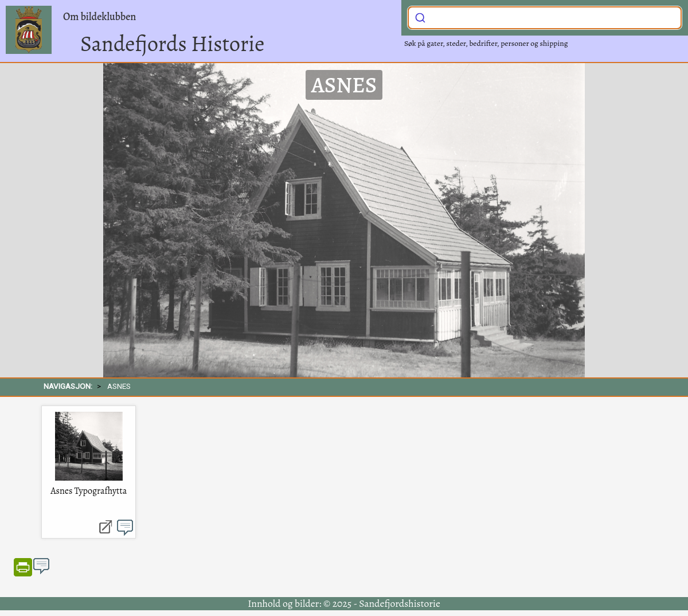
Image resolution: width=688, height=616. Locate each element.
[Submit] (420, 17)
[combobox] (545, 18)
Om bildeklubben (99, 17)
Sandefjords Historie (172, 44)
